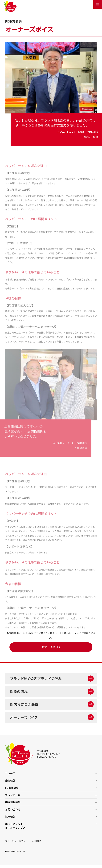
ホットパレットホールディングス (15, 826)
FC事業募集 (12, 788)
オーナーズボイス (24, 717)
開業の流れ (19, 691)
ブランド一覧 (13, 795)
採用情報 (10, 817)
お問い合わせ (49, 647)
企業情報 (10, 780)
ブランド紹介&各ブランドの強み (36, 678)
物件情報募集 (13, 802)
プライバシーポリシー (16, 841)
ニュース (10, 773)
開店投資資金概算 (24, 704)
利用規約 (37, 841)
